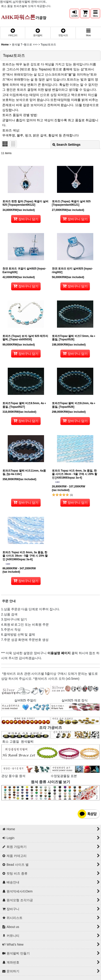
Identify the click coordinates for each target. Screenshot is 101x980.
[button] (95, 13)
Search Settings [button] (67, 145)
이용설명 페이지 (59, 653)
